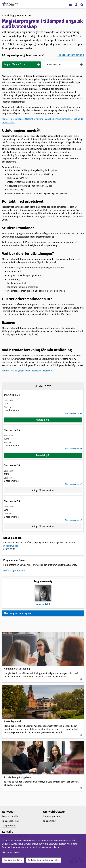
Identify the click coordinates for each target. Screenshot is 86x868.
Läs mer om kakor (11, 852)
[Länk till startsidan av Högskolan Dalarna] (10, 3)
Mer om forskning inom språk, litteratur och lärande (27, 371)
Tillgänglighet (50, 821)
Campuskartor (9, 826)
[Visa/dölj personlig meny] (76, 4)
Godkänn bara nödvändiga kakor (44, 860)
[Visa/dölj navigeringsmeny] (70, 4)
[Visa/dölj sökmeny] (82, 4)
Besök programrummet (14, 570)
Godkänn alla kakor (13, 860)
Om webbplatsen (51, 816)
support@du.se (11, 546)
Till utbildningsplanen (71, 55)
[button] (43, 420)
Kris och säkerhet (10, 821)
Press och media (10, 816)
